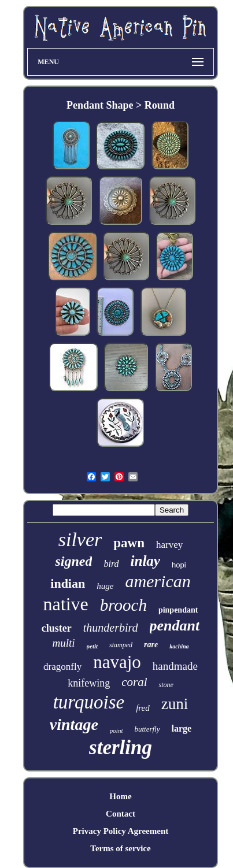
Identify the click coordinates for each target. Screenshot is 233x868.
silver (80, 539)
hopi (179, 565)
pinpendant (178, 610)
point (116, 730)
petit (93, 646)
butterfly (147, 729)
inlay (145, 561)
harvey (169, 545)
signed (73, 561)
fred (143, 708)
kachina (179, 646)
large (182, 728)
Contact (121, 814)
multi (63, 643)
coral (134, 682)
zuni (175, 704)
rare (151, 645)
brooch (123, 605)
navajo (117, 662)
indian (68, 583)
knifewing (89, 683)
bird (111, 564)
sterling (121, 748)
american (158, 581)
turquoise (89, 702)
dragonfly (62, 667)
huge (105, 586)
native (66, 604)
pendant (175, 626)
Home (120, 796)
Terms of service (120, 848)
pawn (129, 543)
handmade (175, 666)
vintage (74, 724)
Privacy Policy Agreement (121, 831)
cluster (57, 628)
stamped (121, 645)
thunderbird (111, 628)
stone (166, 685)
